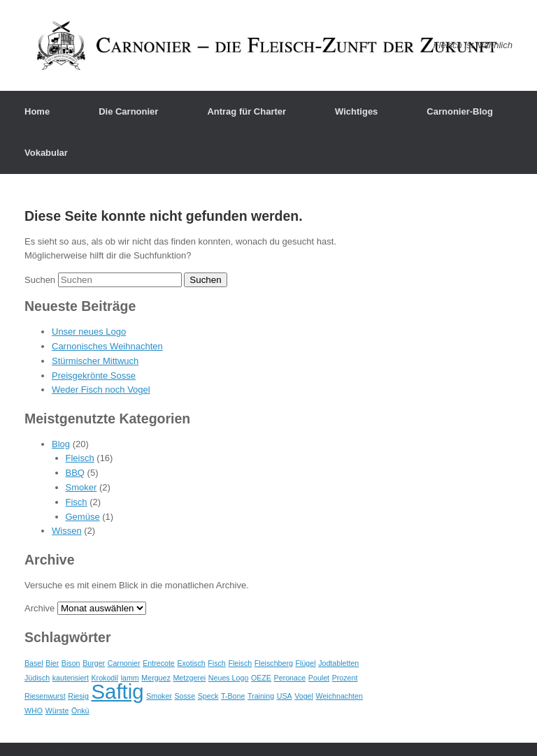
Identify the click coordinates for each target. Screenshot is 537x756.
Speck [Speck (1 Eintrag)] (208, 696)
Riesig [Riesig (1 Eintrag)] (78, 696)
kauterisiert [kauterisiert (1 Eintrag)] (71, 678)
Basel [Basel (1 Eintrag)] (34, 663)
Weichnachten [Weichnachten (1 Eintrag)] (339, 696)
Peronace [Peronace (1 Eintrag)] (290, 678)
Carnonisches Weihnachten (107, 346)
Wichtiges (356, 111)
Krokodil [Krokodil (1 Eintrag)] (105, 678)
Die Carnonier (128, 111)
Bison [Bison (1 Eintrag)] (71, 663)
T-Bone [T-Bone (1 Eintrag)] (233, 696)
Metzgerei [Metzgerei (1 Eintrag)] (189, 678)
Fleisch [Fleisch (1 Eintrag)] (240, 663)
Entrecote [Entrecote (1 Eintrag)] (159, 663)
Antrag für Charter (246, 111)
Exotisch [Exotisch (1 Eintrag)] (191, 663)
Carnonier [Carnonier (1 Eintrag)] (124, 663)
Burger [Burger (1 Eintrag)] (94, 663)
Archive (40, 608)
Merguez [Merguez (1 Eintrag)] (156, 678)
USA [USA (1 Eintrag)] (285, 696)
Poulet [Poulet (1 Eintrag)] (319, 678)
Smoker (81, 487)
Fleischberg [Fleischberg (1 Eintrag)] (274, 663)
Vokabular (46, 153)
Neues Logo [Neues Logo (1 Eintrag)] (228, 678)
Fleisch (80, 458)
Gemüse (83, 517)
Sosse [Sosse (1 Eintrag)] (185, 696)
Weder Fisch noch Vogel (101, 390)
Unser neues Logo (89, 332)
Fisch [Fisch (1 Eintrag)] (216, 663)
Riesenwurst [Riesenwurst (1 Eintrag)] (45, 696)
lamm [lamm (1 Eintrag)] (130, 678)
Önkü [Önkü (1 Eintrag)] (80, 711)
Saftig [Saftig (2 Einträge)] (118, 691)
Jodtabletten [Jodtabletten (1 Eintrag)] (338, 663)
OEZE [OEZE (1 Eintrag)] (261, 678)
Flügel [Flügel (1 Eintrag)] (306, 663)
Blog (61, 444)
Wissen (67, 531)
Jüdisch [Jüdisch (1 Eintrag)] (37, 678)
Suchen (40, 280)
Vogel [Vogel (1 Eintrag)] (304, 696)
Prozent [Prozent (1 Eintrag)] (345, 678)
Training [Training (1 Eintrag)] (261, 696)
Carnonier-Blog (460, 111)
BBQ (75, 473)
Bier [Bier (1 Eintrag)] (52, 663)
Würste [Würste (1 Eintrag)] (57, 711)
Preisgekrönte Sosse (94, 376)
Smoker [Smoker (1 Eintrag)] (159, 696)
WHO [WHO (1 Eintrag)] (34, 711)
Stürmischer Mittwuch (95, 361)
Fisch (77, 502)
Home (37, 111)
